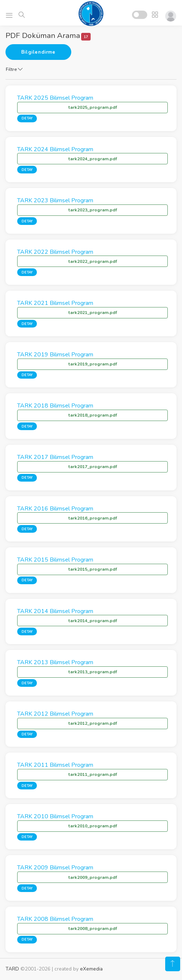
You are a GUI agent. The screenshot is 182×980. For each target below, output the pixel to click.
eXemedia (91, 969)
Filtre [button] (14, 69)
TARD (12, 969)
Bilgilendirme (38, 52)
